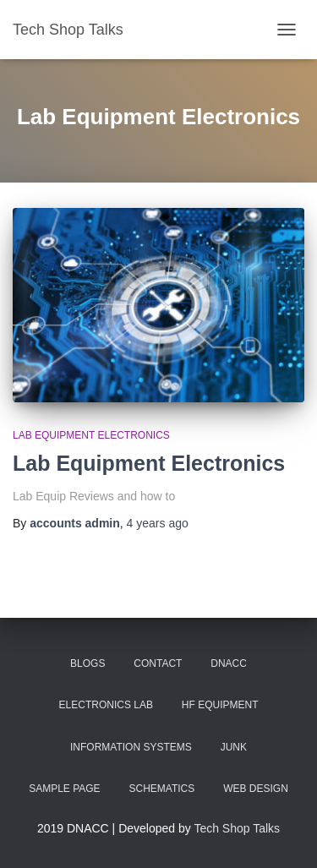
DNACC (229, 663)
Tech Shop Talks (237, 828)
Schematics (162, 789)
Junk (234, 747)
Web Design (256, 789)
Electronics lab (106, 705)
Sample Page (64, 789)
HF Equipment (220, 705)
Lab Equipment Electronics (91, 435)
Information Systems (131, 747)
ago (158, 523)
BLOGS (87, 663)
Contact (158, 663)
